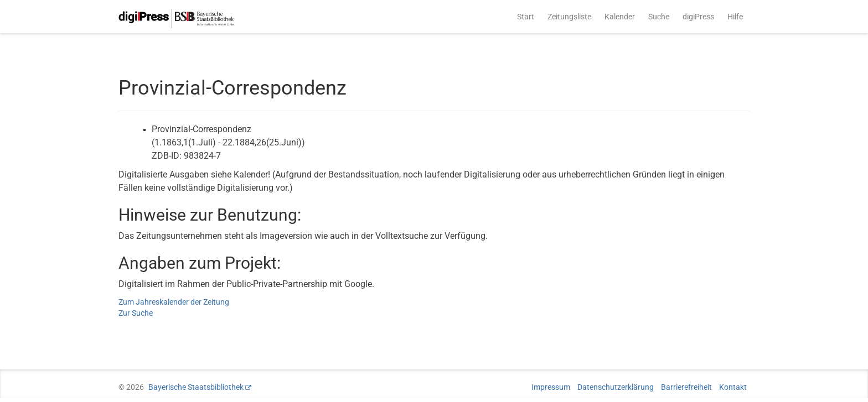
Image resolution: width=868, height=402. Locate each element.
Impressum (551, 387)
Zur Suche (136, 313)
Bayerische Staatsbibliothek (196, 387)
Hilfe (735, 17)
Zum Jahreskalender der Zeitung (174, 302)
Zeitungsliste (569, 17)
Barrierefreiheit (686, 387)
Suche (659, 17)
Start (526, 17)
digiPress (698, 17)
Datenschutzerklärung (616, 387)
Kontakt (733, 387)
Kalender (620, 17)
